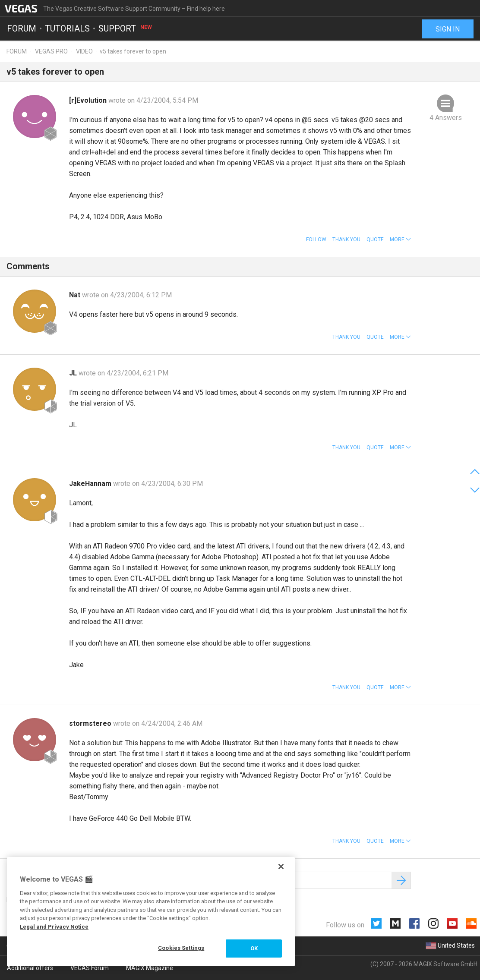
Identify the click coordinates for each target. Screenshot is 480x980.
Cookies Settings (181, 948)
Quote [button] (375, 239)
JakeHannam (91, 484)
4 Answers (446, 118)
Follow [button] (316, 239)
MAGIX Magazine (150, 968)
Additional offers (30, 968)
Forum (22, 28)
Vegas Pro (51, 51)
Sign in (448, 29)
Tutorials (67, 28)
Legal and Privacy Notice (54, 927)
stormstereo (91, 723)
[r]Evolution (89, 100)
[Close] (281, 867)
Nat (76, 295)
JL (74, 373)
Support (126, 28)
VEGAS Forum (90, 968)
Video (84, 51)
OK (254, 948)
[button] (400, 239)
